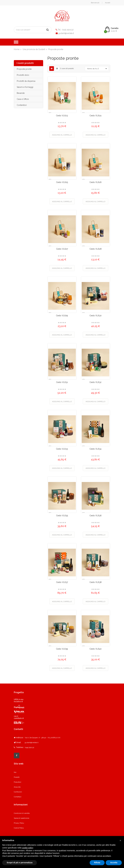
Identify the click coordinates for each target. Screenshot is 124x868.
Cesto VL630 (96, 316)
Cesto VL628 (96, 249)
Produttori (18, 782)
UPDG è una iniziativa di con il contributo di (19, 711)
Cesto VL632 (95, 382)
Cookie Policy (19, 828)
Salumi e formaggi (25, 87)
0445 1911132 (68, 30)
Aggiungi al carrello (62, 135)
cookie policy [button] (28, 848)
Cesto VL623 (62, 116)
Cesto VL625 (62, 182)
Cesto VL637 (62, 582)
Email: (17, 743)
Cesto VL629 (62, 316)
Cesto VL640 (96, 649)
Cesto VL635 (62, 516)
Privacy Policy (19, 823)
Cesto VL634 (95, 449)
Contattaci (18, 797)
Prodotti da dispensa (26, 81)
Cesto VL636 (96, 516)
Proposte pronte (24, 69)
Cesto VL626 (96, 182)
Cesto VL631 (62, 382)
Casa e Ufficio (23, 99)
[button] (120, 840)
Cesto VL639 (62, 649)
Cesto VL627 (62, 249)
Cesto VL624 (95, 116)
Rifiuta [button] (97, 863)
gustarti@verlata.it (66, 33)
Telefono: (19, 748)
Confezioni (18, 792)
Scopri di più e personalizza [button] (20, 863)
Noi (15, 772)
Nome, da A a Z (97, 69)
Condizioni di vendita (22, 813)
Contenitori (22, 105)
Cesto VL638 (96, 582)
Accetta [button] (114, 863)
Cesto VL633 (62, 449)
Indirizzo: (19, 738)
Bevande (21, 93)
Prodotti (17, 777)
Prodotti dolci (23, 75)
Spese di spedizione (22, 818)
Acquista (17, 787)
